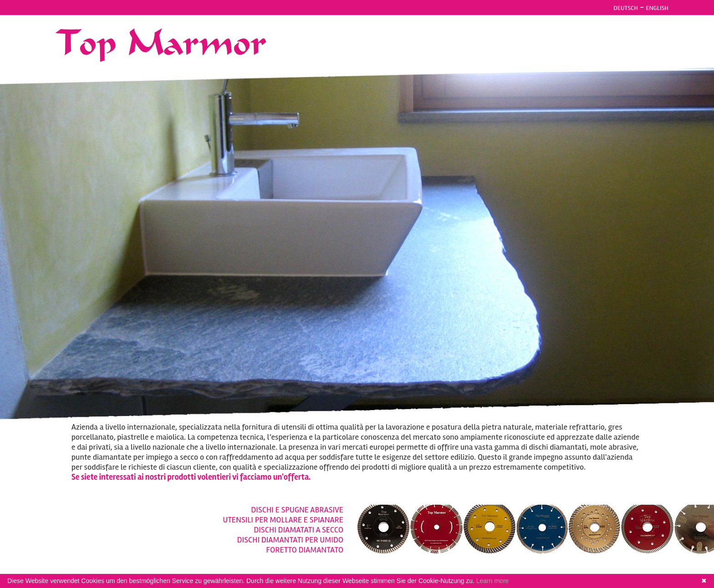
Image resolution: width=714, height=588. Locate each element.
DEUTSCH (626, 8)
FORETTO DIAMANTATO (305, 550)
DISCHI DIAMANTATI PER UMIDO (290, 540)
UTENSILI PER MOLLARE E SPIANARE (283, 520)
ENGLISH (657, 8)
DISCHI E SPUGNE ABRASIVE (297, 510)
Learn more (493, 581)
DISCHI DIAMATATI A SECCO (298, 530)
